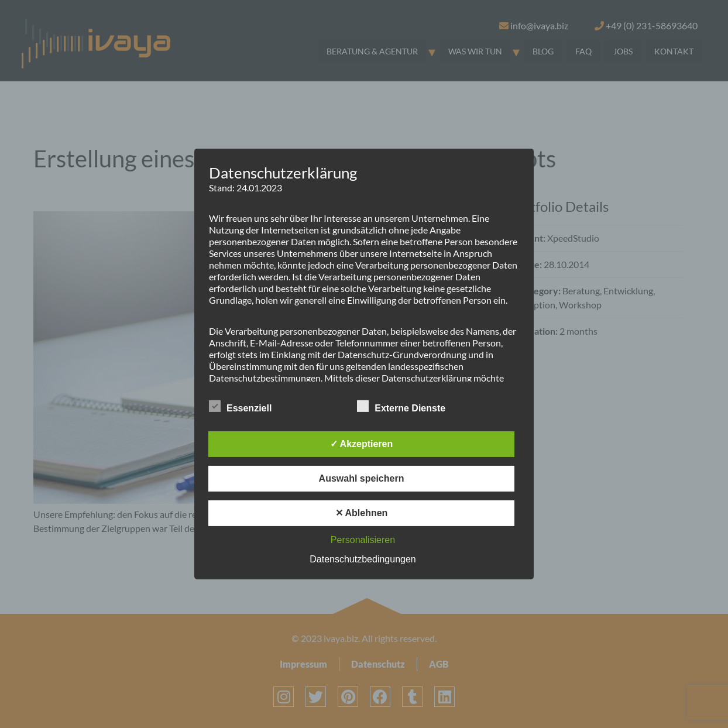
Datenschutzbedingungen (363, 559)
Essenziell (240, 406)
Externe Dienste (401, 406)
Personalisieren (363, 540)
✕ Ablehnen (362, 513)
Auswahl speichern (362, 478)
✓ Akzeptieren (362, 444)
